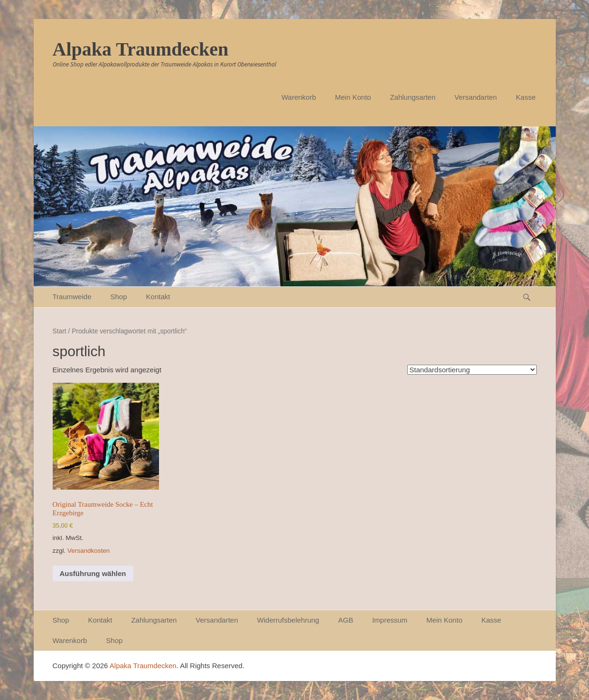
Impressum (390, 620)
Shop (118, 297)
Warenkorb (299, 97)
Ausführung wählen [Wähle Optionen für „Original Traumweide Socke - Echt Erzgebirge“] (93, 573)
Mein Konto (353, 97)
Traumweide (72, 297)
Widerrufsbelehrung (288, 620)
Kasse (526, 97)
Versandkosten (89, 551)
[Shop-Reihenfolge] (472, 370)
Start (60, 331)
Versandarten (476, 97)
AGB (346, 620)
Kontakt (158, 297)
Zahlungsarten (413, 97)
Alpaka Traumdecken (141, 49)
